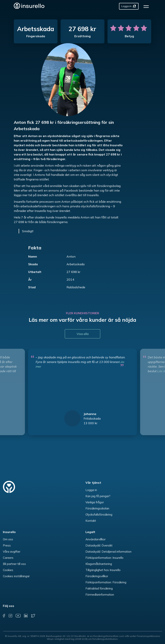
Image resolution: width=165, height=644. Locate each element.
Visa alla (83, 334)
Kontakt (91, 521)
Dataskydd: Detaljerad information (108, 552)
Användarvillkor (96, 539)
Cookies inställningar (16, 576)
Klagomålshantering (99, 564)
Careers (8, 558)
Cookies (8, 570)
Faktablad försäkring (99, 588)
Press (7, 545)
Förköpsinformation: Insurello (104, 558)
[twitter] (33, 616)
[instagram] (10, 616)
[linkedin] (26, 616)
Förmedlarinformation (100, 595)
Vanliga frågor (95, 502)
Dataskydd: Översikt (99, 545)
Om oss (8, 539)
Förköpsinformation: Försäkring (106, 582)
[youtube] (18, 616)
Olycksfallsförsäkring (99, 515)
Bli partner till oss (14, 564)
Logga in (91, 490)
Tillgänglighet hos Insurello (103, 570)
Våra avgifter (12, 552)
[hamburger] (147, 6)
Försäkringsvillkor (97, 576)
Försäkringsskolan (97, 508)
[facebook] (4, 616)
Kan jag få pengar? (98, 496)
